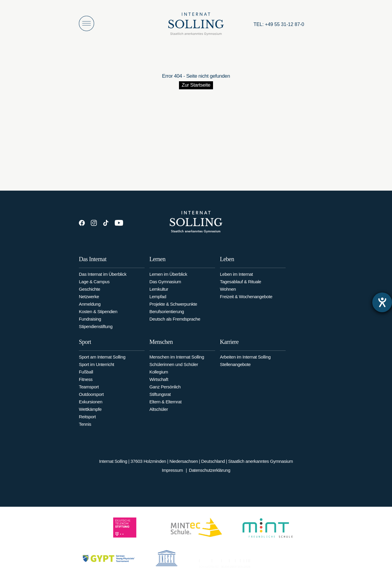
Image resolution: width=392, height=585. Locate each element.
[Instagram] (94, 223)
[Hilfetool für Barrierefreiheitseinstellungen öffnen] (382, 302)
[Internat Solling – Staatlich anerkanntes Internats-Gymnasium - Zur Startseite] (196, 26)
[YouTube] (119, 223)
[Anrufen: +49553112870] (279, 24)
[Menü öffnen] (86, 23)
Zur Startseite (196, 85)
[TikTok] (106, 223)
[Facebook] (82, 223)
